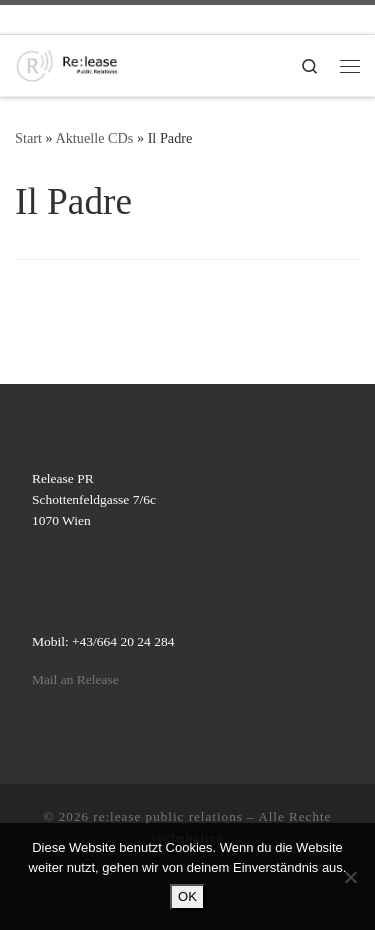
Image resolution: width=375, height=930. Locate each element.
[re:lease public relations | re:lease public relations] (67, 63)
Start (28, 138)
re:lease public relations (168, 816)
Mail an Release (75, 679)
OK (187, 896)
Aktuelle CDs (94, 138)
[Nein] (350, 877)
